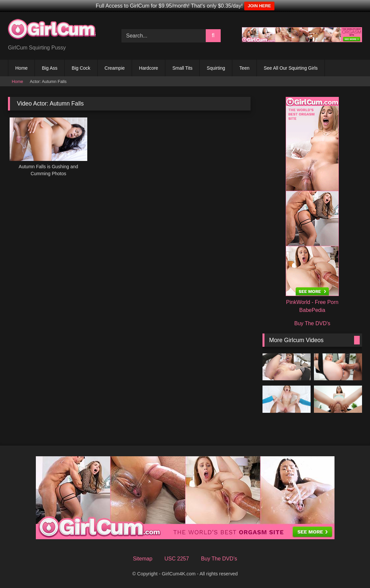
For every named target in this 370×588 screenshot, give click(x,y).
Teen (244, 68)
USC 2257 (177, 559)
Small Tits (182, 68)
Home (21, 68)
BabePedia (312, 310)
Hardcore (149, 68)
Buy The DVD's (312, 323)
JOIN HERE (259, 6)
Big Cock (81, 68)
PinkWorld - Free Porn (312, 302)
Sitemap (143, 559)
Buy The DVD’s (219, 559)
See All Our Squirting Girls (291, 68)
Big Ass (50, 68)
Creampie (115, 68)
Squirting (216, 68)
